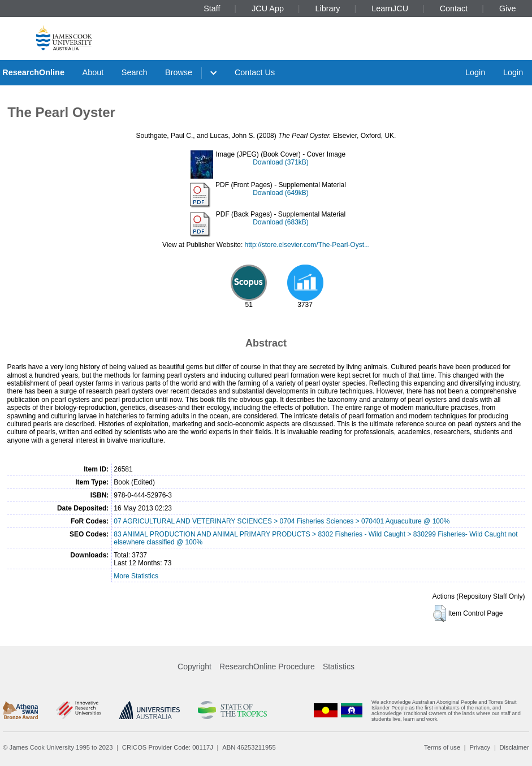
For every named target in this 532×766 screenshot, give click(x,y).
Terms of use (442, 747)
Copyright (194, 667)
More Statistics (136, 576)
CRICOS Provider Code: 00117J (168, 747)
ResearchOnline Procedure (267, 667)
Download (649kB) (281, 193)
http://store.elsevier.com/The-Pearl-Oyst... (307, 245)
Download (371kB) (281, 162)
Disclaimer (514, 747)
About (93, 72)
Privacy (480, 747)
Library (328, 8)
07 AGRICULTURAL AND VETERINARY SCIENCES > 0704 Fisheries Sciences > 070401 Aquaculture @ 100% (282, 521)
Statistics (339, 667)
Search (135, 72)
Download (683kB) (281, 222)
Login (475, 72)
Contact (454, 8)
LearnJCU (390, 8)
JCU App (268, 8)
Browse (179, 72)
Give (508, 8)
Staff (212, 8)
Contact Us (255, 72)
